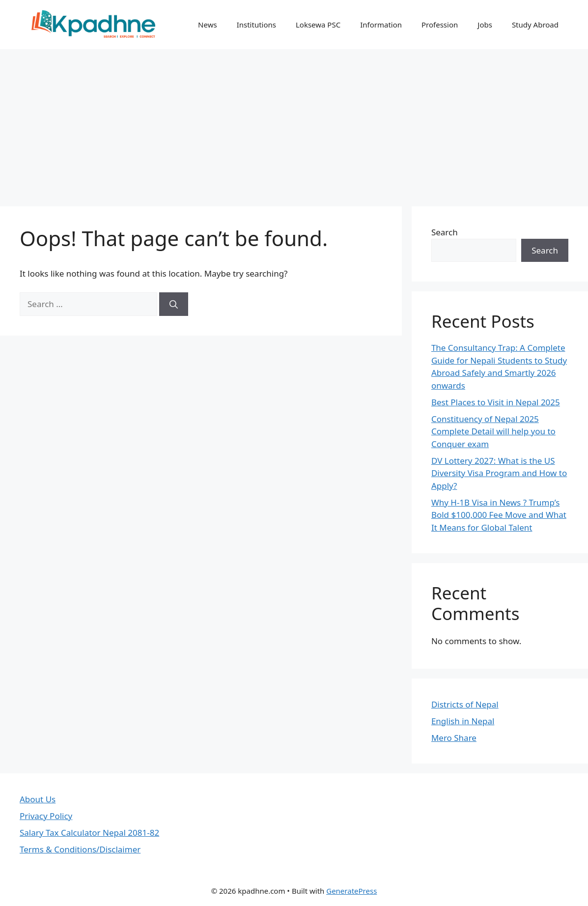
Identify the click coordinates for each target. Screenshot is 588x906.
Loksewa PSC (318, 25)
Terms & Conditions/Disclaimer (80, 849)
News (208, 25)
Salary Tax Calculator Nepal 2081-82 (89, 833)
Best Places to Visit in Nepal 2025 (496, 402)
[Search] (174, 304)
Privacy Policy (46, 816)
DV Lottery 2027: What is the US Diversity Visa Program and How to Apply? (499, 473)
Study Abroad (535, 25)
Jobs (485, 25)
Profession (440, 25)
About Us (38, 799)
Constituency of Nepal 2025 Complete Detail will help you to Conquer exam (493, 431)
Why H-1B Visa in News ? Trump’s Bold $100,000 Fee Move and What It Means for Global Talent (499, 515)
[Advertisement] (294, 123)
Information (381, 25)
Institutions (256, 25)
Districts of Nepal (465, 704)
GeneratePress (351, 891)
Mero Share (454, 738)
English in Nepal (463, 721)
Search (445, 232)
